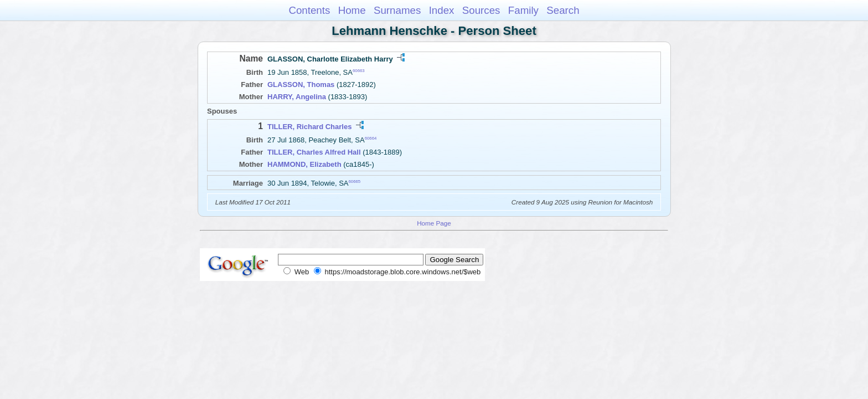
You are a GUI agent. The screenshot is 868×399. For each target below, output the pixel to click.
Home (352, 10)
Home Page (434, 223)
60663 (359, 71)
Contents (309, 10)
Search (563, 10)
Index (442, 10)
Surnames (397, 10)
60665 (354, 181)
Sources (481, 10)
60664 (371, 138)
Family (523, 10)
